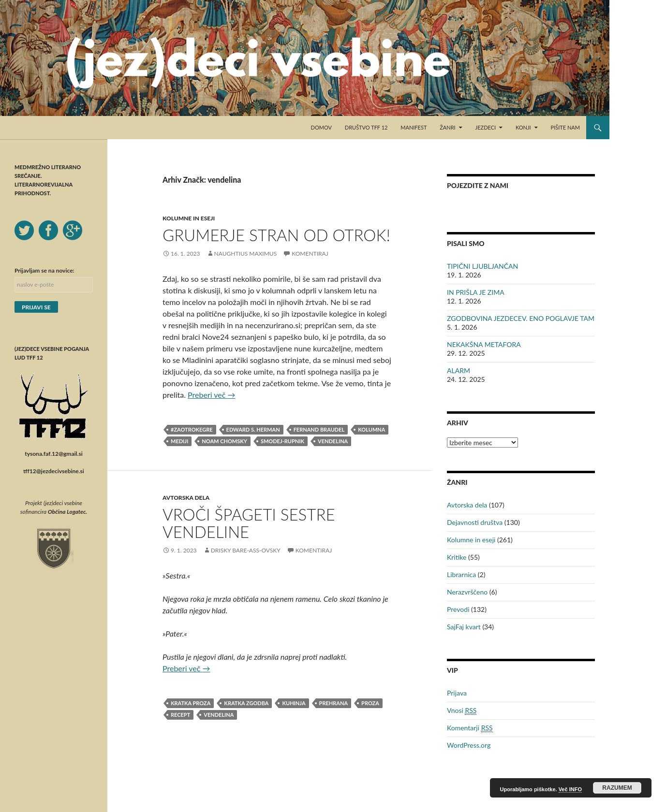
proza (370, 703)
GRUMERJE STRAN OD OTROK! (276, 235)
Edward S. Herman (253, 429)
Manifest (414, 127)
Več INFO (570, 789)
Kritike (457, 557)
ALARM (459, 370)
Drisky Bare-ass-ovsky (246, 550)
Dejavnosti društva (475, 522)
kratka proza (191, 703)
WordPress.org (469, 745)
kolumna (371, 429)
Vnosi (462, 710)
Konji (523, 127)
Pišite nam (565, 127)
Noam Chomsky (224, 441)
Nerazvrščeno (467, 592)
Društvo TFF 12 (366, 127)
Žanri (447, 127)
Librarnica (461, 574)
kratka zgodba (246, 703)
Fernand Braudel (319, 429)
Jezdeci (486, 127)
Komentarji (470, 728)
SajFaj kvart (464, 627)
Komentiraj (310, 254)
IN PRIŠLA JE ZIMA (476, 292)
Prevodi (458, 609)
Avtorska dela (186, 498)
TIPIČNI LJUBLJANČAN (482, 266)
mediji (179, 441)
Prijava (457, 693)
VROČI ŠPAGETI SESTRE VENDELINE (249, 523)
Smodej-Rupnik (282, 441)
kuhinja (294, 703)
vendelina (333, 441)
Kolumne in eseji (189, 218)
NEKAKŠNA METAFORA (484, 344)
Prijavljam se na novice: (44, 270)
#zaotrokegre (192, 429)
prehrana (334, 703)
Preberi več (211, 395)
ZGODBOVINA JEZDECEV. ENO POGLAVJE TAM (521, 318)
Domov (321, 127)
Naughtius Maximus (246, 254)
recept (180, 715)
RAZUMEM (617, 788)
